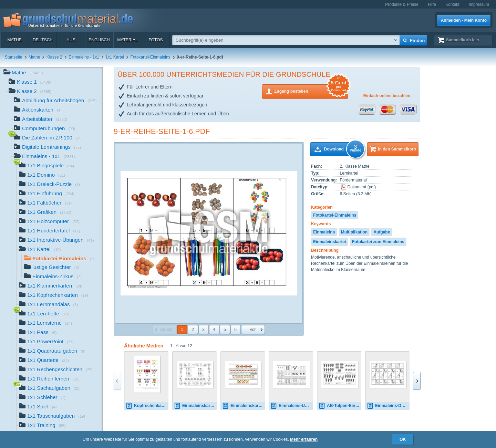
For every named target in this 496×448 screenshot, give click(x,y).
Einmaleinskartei (329, 242)
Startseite (14, 57)
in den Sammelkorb (397, 149)
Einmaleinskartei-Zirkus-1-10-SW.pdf (195, 406)
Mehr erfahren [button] (304, 439)
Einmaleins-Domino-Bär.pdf (388, 406)
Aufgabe (382, 232)
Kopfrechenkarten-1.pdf (147, 406)
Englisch (99, 40)
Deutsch (43, 40)
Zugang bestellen (311, 91)
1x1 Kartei (115, 57)
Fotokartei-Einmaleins (151, 57)
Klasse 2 (54, 57)
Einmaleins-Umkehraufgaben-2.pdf (292, 406)
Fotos (156, 40)
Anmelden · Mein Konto (464, 20)
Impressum (479, 4)
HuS (71, 40)
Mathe (14, 40)
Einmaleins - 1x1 (84, 57)
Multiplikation (354, 232)
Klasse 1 (30, 82)
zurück (166, 330)
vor (253, 330)
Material (127, 40)
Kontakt (452, 4)
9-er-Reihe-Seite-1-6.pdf (162, 131)
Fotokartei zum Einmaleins (378, 242)
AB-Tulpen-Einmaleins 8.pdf (340, 406)
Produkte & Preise (402, 4)
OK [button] (403, 439)
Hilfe (432, 4)
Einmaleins (324, 232)
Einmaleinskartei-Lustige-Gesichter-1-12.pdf (244, 406)
